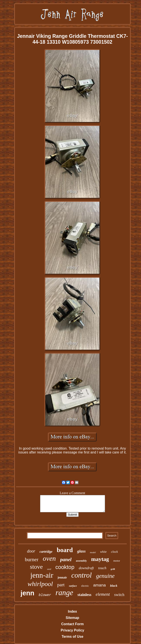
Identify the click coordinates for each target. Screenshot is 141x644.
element (103, 594)
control (81, 575)
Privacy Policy (72, 630)
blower (45, 595)
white (103, 552)
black (114, 586)
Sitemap (72, 618)
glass (81, 551)
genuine (105, 576)
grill (113, 569)
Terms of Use (72, 637)
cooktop (65, 567)
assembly (81, 561)
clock (115, 552)
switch (119, 595)
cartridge (46, 552)
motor (117, 561)
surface (73, 586)
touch (102, 568)
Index (73, 611)
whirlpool (40, 584)
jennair (62, 578)
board (65, 550)
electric (85, 586)
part (61, 585)
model (93, 552)
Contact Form (72, 624)
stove (36, 567)
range (64, 593)
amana (99, 585)
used (49, 569)
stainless (84, 595)
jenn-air (42, 575)
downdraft (86, 568)
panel (66, 560)
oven (49, 558)
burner (32, 559)
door (31, 551)
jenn (28, 593)
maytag (100, 559)
